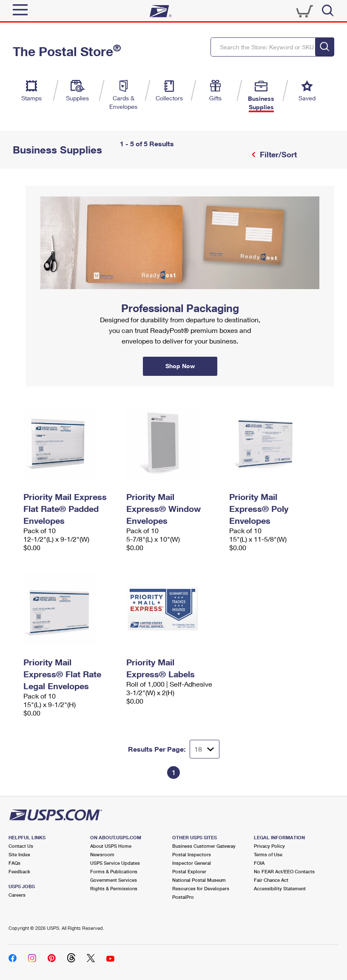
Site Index (19, 854)
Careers (17, 895)
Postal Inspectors (192, 854)
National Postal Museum (199, 880)
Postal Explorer (189, 871)
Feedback (19, 871)
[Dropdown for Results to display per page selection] (205, 749)
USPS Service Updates (115, 863)
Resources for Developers (201, 888)
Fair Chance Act (271, 880)
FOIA (259, 863)
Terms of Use (268, 854)
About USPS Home (111, 846)
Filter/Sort (277, 154)
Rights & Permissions (114, 888)
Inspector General (192, 863)
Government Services (114, 880)
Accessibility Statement (280, 888)
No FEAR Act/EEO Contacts (284, 871)
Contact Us (21, 846)
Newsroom (102, 854)
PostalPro (183, 897)
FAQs (14, 863)
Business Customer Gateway (204, 846)
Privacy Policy (269, 846)
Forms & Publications (114, 871)
